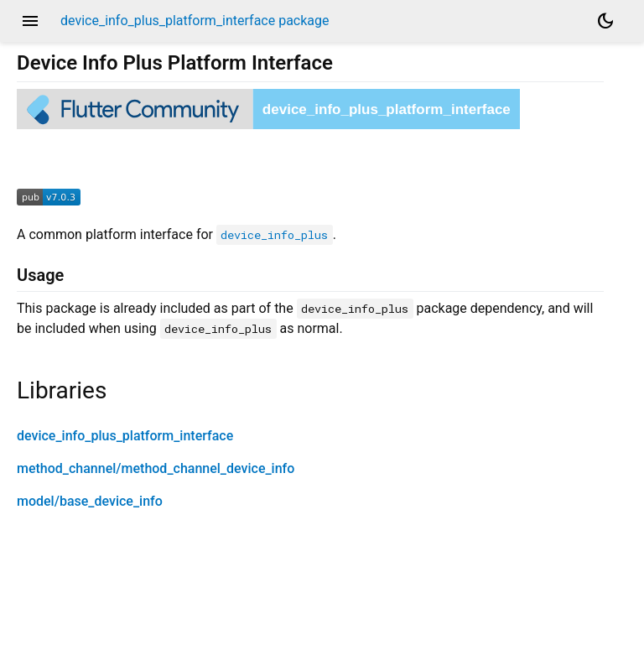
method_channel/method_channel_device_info (156, 468)
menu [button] (30, 21)
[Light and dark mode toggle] (605, 21)
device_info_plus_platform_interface (125, 436)
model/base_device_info (90, 501)
